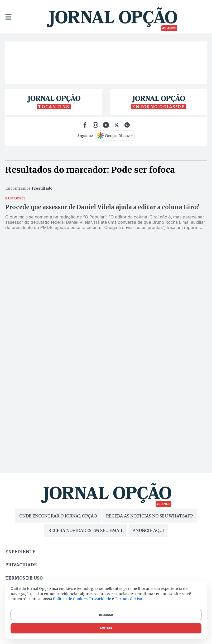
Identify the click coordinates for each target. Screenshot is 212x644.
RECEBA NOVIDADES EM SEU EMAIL (86, 530)
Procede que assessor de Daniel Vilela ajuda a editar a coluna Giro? (102, 207)
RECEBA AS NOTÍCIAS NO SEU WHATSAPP (149, 516)
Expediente (20, 552)
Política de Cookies (70, 599)
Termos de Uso (128, 599)
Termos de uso (24, 578)
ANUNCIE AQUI (148, 530)
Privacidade (21, 565)
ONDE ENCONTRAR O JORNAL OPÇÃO (58, 516)
